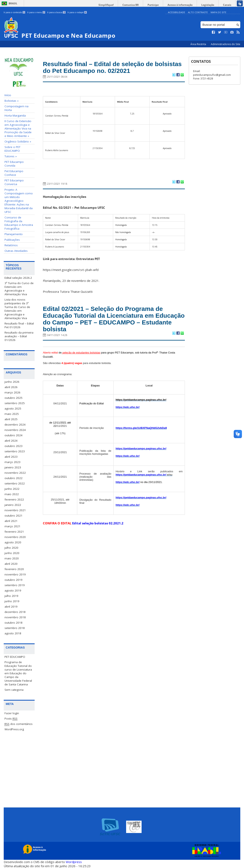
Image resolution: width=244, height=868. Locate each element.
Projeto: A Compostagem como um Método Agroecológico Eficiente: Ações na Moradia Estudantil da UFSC (19, 201)
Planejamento (14, 234)
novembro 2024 (15, 430)
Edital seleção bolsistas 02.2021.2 (98, 530)
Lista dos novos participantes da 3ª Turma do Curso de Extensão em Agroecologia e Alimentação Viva (17, 309)
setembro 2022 (15, 483)
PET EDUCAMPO (15, 657)
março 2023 (12, 462)
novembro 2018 (15, 617)
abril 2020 (11, 563)
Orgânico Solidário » (18, 141)
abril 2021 (11, 521)
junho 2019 (12, 601)
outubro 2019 (13, 580)
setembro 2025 (15, 403)
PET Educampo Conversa (14, 182)
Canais (228, 5)
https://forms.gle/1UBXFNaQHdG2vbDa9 (141, 435)
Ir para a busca (56, 12)
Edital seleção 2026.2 (18, 278)
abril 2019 (11, 606)
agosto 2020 (13, 542)
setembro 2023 (15, 451)
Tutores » (11, 156)
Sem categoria (14, 689)
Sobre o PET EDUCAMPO (12, 149)
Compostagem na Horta (16, 108)
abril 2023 (11, 456)
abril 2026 (11, 387)
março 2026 (12, 392)
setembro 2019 (15, 585)
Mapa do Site (218, 12)
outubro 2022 (13, 478)
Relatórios (11, 245)
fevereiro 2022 (14, 499)
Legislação (211, 5)
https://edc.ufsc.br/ (128, 414)
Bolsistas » (12, 101)
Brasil (13, 3)
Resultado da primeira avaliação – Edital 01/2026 (19, 336)
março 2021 (12, 526)
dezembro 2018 (15, 612)
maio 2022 (12, 494)
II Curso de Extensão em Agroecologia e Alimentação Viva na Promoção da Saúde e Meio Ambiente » (18, 128)
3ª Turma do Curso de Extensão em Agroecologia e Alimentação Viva (19, 289)
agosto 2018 (13, 633)
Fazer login (12, 713)
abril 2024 (11, 440)
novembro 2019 (15, 574)
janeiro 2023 (13, 467)
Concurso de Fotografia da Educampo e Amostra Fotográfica (19, 223)
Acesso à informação (185, 5)
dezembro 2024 (15, 424)
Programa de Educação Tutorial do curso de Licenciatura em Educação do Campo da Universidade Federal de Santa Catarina (18, 673)
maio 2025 (12, 414)
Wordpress (74, 862)
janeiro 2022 (13, 505)
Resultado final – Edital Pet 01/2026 (19, 325)
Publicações (12, 240)
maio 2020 (12, 558)
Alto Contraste (198, 12)
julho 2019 (11, 596)
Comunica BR (140, 5)
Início (8, 95)
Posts (11, 718)
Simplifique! (117, 5)
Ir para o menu (36, 12)
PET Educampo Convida (14, 164)
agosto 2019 (13, 590)
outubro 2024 (13, 435)
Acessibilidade (177, 12)
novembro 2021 (15, 510)
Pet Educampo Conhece (14, 173)
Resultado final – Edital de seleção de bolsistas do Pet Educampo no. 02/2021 (110, 68)
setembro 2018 (15, 628)
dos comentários (19, 724)
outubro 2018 (13, 622)
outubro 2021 (13, 515)
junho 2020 (12, 553)
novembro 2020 (15, 537)
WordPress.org (14, 729)
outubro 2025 (13, 398)
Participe (160, 5)
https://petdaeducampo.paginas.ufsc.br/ (141, 455)
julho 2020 (11, 547)
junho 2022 (12, 489)
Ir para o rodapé (77, 12)
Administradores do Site (226, 44)
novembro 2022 (15, 472)
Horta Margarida (15, 115)
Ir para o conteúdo (14, 12)
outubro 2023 (13, 446)
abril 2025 (11, 419)
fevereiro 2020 (14, 569)
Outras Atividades (16, 251)
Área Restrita (199, 44)
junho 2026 (12, 381)
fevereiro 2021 (14, 531)
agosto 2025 (13, 408)
